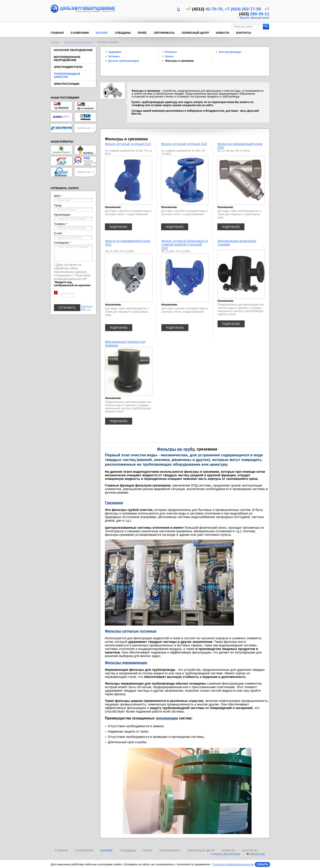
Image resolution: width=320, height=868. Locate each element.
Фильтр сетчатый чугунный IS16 (184, 144)
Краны (169, 56)
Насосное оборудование (73, 50)
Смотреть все (85, 128)
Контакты (244, 33)
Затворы (114, 56)
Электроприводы (230, 52)
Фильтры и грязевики (179, 61)
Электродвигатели (68, 67)
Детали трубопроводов (124, 61)
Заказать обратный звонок (255, 18)
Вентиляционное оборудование (67, 59)
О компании (80, 33)
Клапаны (171, 52)
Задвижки (115, 52)
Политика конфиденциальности (233, 864)
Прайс (142, 33)
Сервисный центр (195, 33)
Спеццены (123, 33)
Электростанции (67, 84)
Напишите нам (257, 854)
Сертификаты (164, 33)
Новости (222, 33)
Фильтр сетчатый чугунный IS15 (128, 144)
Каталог (102, 33)
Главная (57, 33)
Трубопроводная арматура (78, 42)
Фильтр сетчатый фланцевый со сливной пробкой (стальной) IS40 (185, 244)
